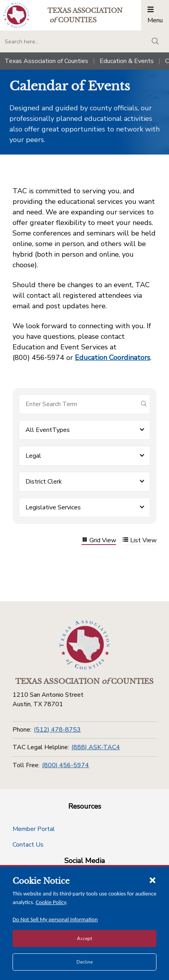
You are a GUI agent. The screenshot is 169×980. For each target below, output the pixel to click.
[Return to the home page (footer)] (85, 645)
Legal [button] (33, 456)
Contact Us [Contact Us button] (28, 845)
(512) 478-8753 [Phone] (57, 730)
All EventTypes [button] (48, 430)
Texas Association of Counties (46, 61)
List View (139, 540)
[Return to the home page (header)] (16, 15)
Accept (84, 939)
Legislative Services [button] (53, 507)
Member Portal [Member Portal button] (34, 829)
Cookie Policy (51, 902)
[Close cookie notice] (153, 880)
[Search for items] (78, 404)
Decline (84, 962)
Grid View (99, 540)
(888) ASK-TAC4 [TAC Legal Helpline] (96, 747)
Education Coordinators (113, 358)
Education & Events (127, 61)
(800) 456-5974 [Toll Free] (65, 765)
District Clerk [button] (44, 482)
